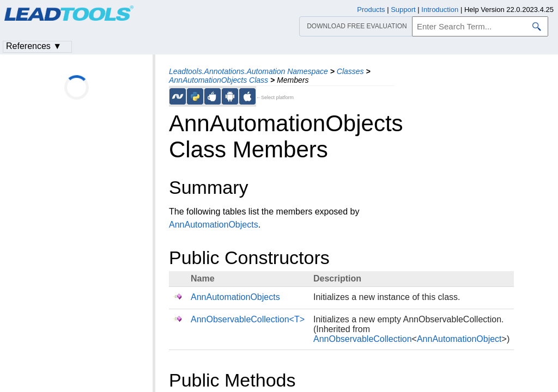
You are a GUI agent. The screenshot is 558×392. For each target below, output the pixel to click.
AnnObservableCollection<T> (248, 319)
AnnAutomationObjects (214, 225)
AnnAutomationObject (459, 339)
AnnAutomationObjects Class (219, 80)
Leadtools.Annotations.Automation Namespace (248, 71)
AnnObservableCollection (363, 339)
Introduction (440, 10)
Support (403, 10)
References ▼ (34, 46)
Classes (350, 71)
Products (371, 10)
